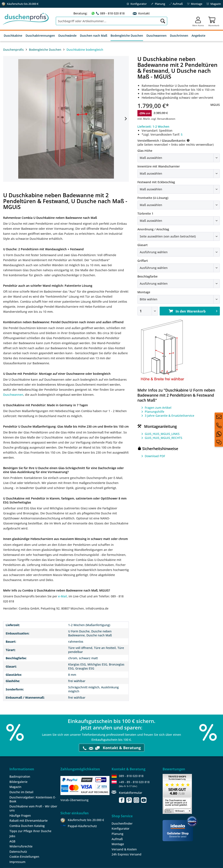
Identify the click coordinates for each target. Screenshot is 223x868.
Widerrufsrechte (21, 846)
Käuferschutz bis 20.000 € (86, 820)
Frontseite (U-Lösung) (153, 198)
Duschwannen (13, 395)
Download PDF (155, 456)
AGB (12, 841)
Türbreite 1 (145, 213)
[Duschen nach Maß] (94, 36)
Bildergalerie (18, 782)
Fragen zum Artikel (158, 408)
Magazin (214, 4)
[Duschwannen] (156, 36)
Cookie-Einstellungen (24, 857)
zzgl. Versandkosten (163, 119)
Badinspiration (20, 777)
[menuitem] (112, 21)
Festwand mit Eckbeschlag (156, 182)
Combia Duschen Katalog (27, 826)
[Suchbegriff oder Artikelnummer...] (112, 21)
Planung (158, 4)
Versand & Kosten (124, 849)
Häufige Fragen (20, 815)
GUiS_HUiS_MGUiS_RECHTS (164, 438)
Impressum (17, 862)
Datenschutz (18, 852)
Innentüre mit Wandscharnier (159, 166)
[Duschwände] (67, 36)
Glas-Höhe (145, 151)
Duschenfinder (122, 823)
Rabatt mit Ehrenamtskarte (29, 821)
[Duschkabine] (13, 36)
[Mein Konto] (198, 21)
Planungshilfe (155, 412)
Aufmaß (176, 4)
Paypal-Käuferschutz (82, 826)
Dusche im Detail (21, 792)
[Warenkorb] (214, 21)
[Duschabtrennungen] (40, 36)
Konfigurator (137, 4)
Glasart (143, 245)
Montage (195, 4)
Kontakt (144, 13)
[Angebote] (198, 36)
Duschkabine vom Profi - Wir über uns (33, 808)
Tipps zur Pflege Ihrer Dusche (30, 831)
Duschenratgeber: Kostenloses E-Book (33, 799)
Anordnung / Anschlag (153, 229)
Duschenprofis (13, 50)
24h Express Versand (126, 854)
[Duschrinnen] (179, 36)
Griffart (143, 261)
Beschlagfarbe (147, 276)
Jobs (12, 836)
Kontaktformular (131, 793)
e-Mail (63, 596)
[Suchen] (163, 21)
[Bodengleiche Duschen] (127, 36)
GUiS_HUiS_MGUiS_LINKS (162, 434)
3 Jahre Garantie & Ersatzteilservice (170, 416)
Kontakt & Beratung (112, 748)
